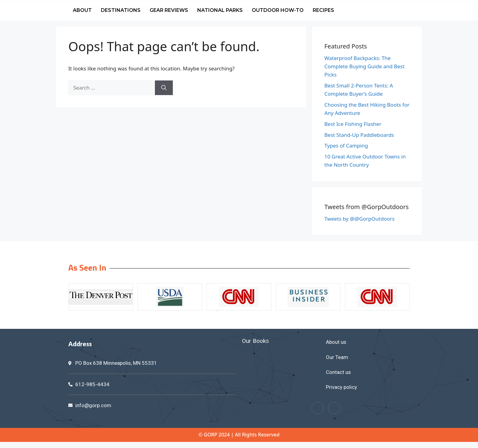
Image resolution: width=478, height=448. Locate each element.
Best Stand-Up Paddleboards (359, 135)
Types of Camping (346, 146)
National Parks (220, 10)
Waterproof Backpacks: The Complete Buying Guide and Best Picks (364, 66)
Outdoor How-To (278, 10)
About (82, 10)
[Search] (164, 88)
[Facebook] (318, 408)
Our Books (255, 341)
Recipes (323, 10)
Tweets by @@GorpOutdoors (359, 219)
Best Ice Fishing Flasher (353, 124)
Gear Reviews (169, 10)
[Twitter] (334, 408)
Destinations (121, 10)
